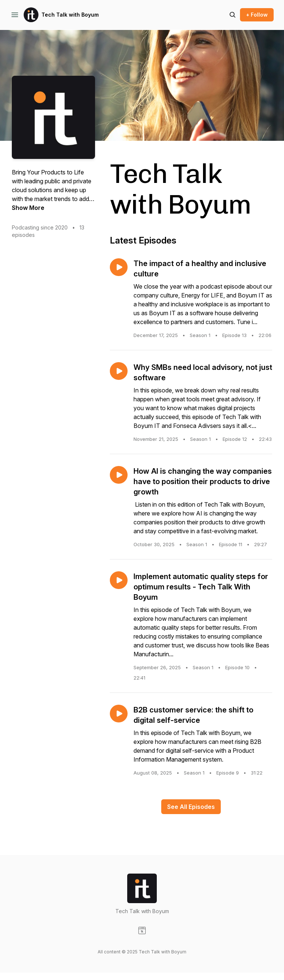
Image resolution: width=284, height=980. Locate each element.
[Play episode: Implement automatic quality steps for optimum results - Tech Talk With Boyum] (119, 580)
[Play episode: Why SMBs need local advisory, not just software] (119, 371)
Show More (28, 208)
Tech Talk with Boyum (70, 15)
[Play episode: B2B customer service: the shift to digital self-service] (119, 714)
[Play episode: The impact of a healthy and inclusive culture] (119, 267)
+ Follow (257, 15)
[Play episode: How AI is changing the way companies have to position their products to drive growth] (119, 475)
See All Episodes (191, 807)
